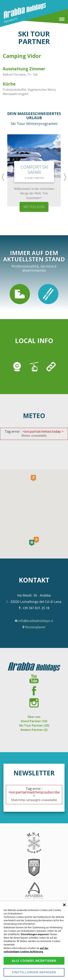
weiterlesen (34, 207)
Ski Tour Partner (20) (34, 725)
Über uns (34, 717)
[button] (32, 543)
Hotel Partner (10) (34, 721)
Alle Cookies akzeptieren (34, 961)
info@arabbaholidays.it (34, 621)
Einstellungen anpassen (34, 972)
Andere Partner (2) (34, 730)
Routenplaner (34, 627)
